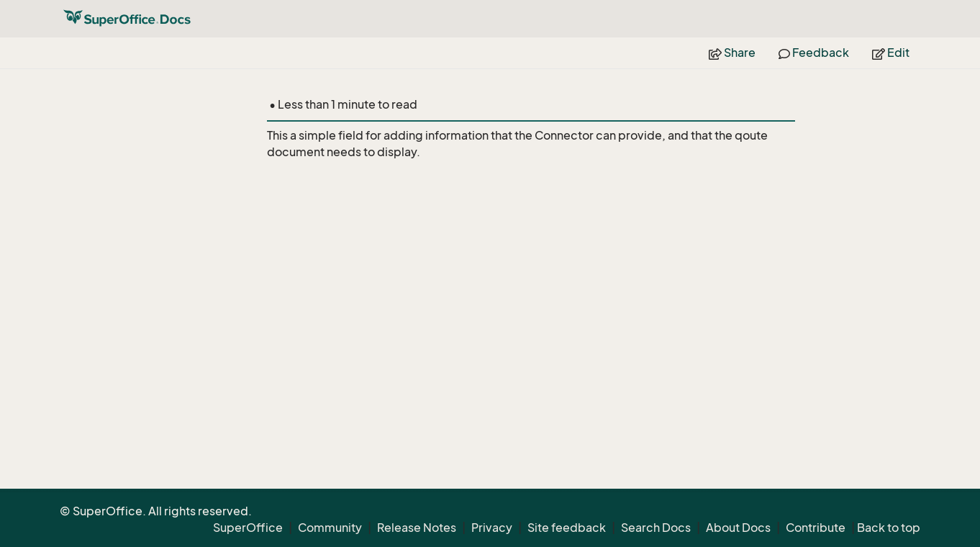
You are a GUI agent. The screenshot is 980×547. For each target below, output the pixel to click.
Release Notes (417, 528)
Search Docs (656, 528)
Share (732, 53)
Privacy (492, 528)
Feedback (814, 53)
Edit (891, 53)
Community (330, 528)
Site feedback (567, 528)
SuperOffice (248, 528)
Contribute (816, 528)
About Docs (738, 528)
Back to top (889, 528)
